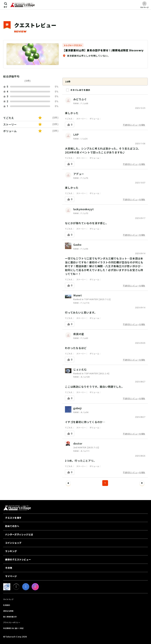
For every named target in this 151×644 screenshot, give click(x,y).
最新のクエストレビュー (18, 559)
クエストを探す (13, 518)
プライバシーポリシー (12, 622)
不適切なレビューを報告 (134, 125)
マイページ (11, 576)
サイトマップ (8, 599)
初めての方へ (12, 526)
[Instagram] (35, 587)
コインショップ (13, 543)
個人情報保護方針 (10, 617)
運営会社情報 (8, 611)
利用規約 (7, 605)
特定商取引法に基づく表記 (13, 628)
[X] (16, 587)
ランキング (11, 551)
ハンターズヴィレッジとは (19, 534)
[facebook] (26, 587)
